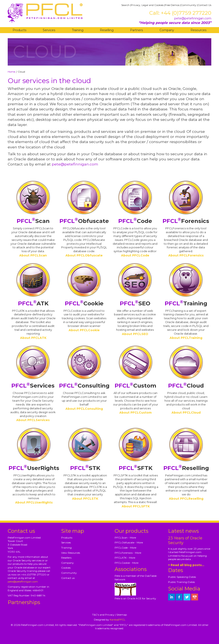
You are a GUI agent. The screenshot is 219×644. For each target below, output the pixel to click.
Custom (135, 386)
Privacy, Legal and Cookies (147, 5)
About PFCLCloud (186, 413)
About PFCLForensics (186, 255)
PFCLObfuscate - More (129, 542)
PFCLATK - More (125, 558)
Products (19, 30)
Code (135, 221)
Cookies (66, 568)
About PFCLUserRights (34, 502)
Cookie (84, 303)
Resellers (66, 558)
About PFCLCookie (84, 330)
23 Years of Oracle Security (185, 540)
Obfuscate (84, 221)
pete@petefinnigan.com (193, 18)
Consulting (84, 386)
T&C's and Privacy (103, 615)
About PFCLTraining (186, 338)
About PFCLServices (33, 420)
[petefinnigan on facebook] (179, 597)
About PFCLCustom (135, 413)
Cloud (186, 386)
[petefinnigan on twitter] (187, 597)
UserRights (34, 468)
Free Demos (172, 5)
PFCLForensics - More (128, 553)
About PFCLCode (135, 255)
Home (11, 72)
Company (167, 30)
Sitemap (122, 615)
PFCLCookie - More (127, 563)
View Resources (71, 553)
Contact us (68, 578)
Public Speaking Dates (182, 577)
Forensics (186, 221)
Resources (198, 30)
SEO (135, 303)
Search (125, 5)
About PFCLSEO (135, 334)
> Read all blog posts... (186, 565)
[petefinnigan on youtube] (195, 597)
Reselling (107, 30)
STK (85, 468)
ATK (33, 303)
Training (78, 30)
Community (189, 5)
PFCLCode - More (125, 548)
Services (49, 30)
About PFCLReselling (186, 499)
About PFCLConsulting (84, 409)
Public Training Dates (181, 582)
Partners (136, 30)
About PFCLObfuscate (84, 255)
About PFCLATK (33, 338)
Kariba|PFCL (118, 620)
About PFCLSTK (85, 499)
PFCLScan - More (125, 538)
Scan (33, 221)
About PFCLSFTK (136, 506)
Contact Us (204, 5)
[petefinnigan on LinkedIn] (172, 597)
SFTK (136, 468)
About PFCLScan (33, 255)
